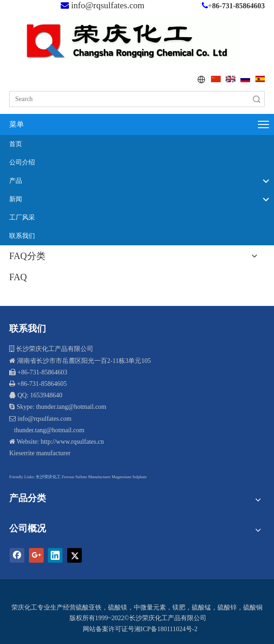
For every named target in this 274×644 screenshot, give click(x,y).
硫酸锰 (201, 607)
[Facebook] (17, 555)
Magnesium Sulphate (129, 477)
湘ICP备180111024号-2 (166, 629)
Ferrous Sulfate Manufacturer (86, 477)
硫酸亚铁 (89, 607)
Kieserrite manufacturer (40, 453)
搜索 (257, 99)
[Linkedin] (55, 555)
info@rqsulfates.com (108, 5)
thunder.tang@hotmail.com (48, 430)
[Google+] (36, 555)
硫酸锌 (227, 607)
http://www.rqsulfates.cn (72, 442)
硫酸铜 (253, 607)
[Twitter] (74, 555)
